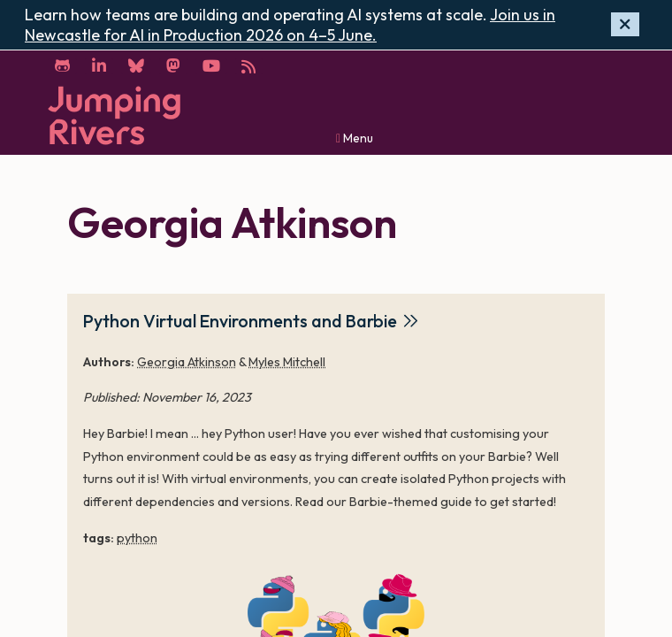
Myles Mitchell (287, 362)
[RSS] (249, 66)
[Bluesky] (136, 66)
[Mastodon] (173, 66)
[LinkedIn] (99, 66)
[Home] (114, 115)
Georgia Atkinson (187, 362)
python (137, 538)
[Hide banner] (625, 24)
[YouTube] (211, 66)
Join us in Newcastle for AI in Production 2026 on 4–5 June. (290, 25)
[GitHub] (62, 66)
